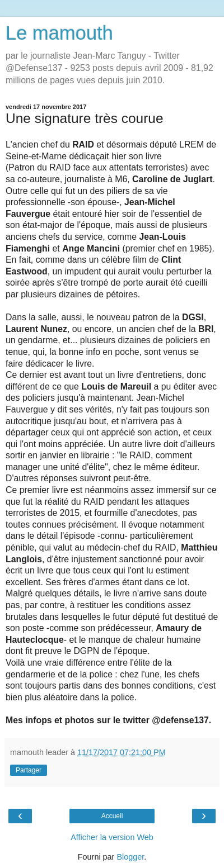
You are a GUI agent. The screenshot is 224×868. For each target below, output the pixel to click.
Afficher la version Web (112, 837)
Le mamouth (59, 33)
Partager (29, 770)
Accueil (112, 816)
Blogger (130, 857)
